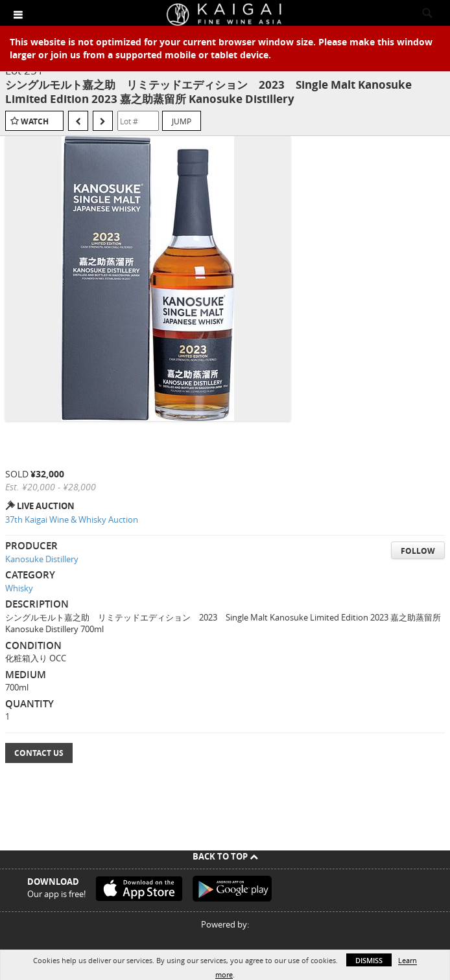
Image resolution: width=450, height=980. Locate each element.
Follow (418, 551)
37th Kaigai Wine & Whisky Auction (72, 519)
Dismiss (369, 960)
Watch (35, 121)
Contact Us (39, 753)
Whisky (19, 588)
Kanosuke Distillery (42, 559)
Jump (182, 121)
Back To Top (225, 856)
